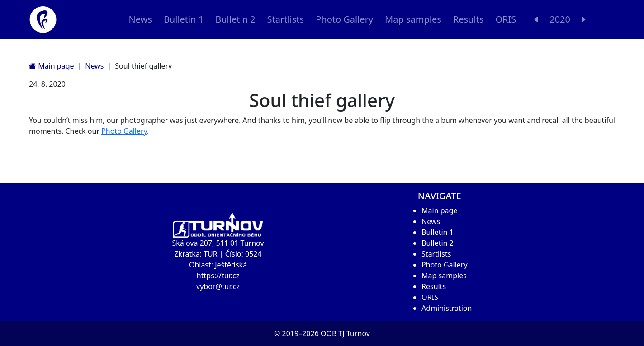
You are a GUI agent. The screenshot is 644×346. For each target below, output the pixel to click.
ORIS (506, 19)
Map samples (413, 19)
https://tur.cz (218, 276)
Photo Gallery (344, 19)
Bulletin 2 (235, 19)
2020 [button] (560, 19)
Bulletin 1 (184, 19)
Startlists (286, 19)
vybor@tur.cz (218, 286)
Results (469, 19)
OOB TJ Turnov (345, 333)
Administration (447, 308)
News (140, 19)
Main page (52, 66)
